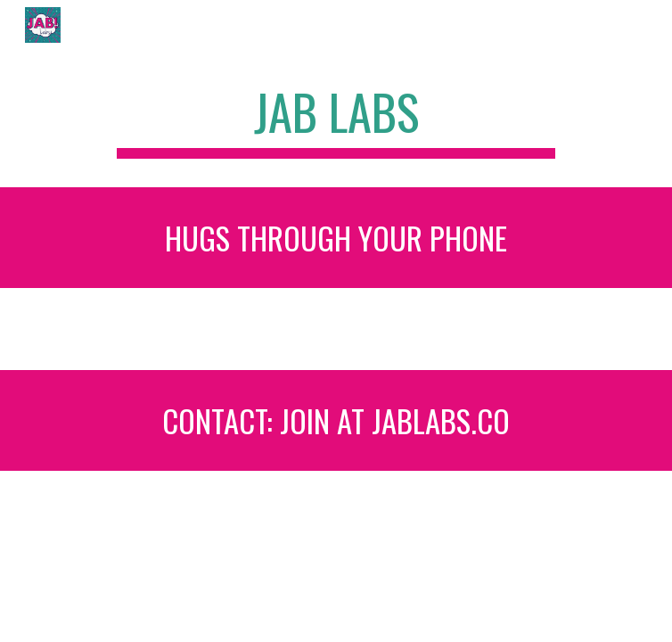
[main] (336, 120)
